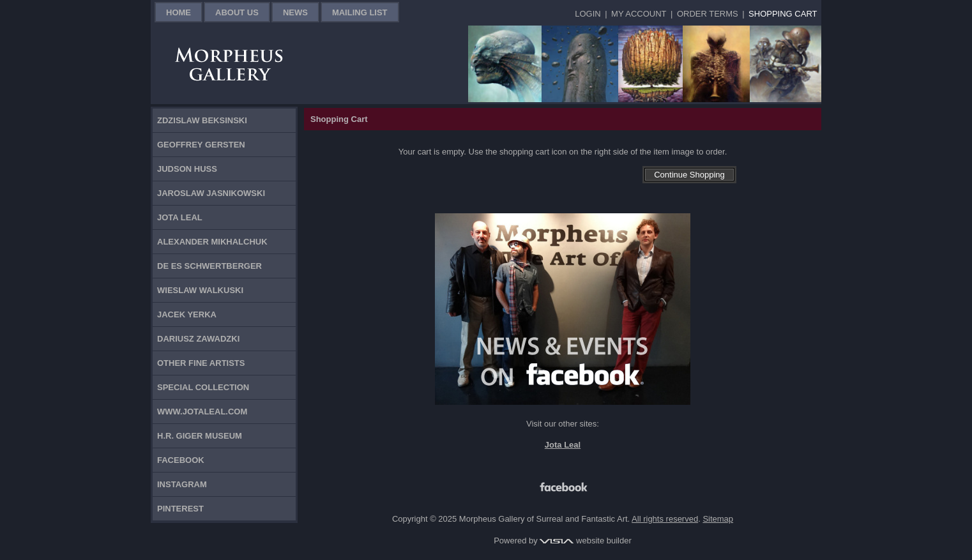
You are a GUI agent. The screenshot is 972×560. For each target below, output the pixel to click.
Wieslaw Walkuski (200, 290)
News (295, 12)
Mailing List (360, 12)
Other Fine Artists (201, 363)
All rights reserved (665, 519)
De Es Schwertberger (209, 266)
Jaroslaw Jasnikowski (211, 193)
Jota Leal (180, 217)
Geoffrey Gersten (201, 145)
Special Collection (203, 387)
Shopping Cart (783, 14)
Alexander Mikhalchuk (212, 242)
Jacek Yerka (187, 314)
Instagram (182, 484)
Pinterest (180, 509)
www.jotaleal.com (202, 412)
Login (588, 14)
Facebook (181, 460)
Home (178, 12)
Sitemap (718, 519)
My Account (639, 14)
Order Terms (708, 14)
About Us (237, 12)
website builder (585, 541)
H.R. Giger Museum (200, 436)
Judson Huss (187, 169)
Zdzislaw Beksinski (202, 120)
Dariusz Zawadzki (198, 339)
